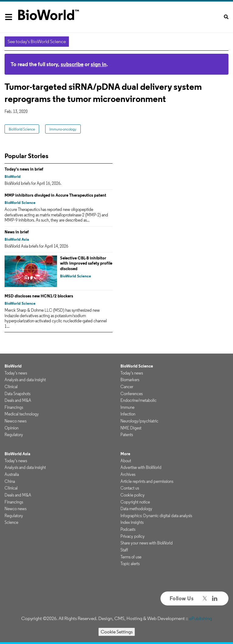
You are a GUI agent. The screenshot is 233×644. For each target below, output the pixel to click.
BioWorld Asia (17, 239)
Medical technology (22, 414)
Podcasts (128, 529)
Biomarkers (130, 380)
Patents (127, 435)
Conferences (132, 394)
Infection (128, 414)
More (125, 454)
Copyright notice (135, 502)
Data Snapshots (17, 394)
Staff (124, 550)
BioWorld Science (22, 129)
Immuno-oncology (63, 129)
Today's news (16, 373)
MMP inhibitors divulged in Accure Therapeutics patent (55, 195)
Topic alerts (130, 564)
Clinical (11, 387)
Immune (127, 407)
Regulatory (14, 435)
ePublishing (201, 618)
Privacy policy (133, 536)
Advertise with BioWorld (141, 467)
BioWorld (13, 176)
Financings (14, 407)
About (126, 461)
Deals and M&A (18, 400)
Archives (128, 474)
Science (11, 522)
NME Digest (131, 428)
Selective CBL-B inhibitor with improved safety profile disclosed (86, 263)
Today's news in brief (24, 169)
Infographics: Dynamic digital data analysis (156, 516)
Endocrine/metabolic (138, 400)
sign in (99, 64)
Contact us (130, 488)
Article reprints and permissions (147, 481)
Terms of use (131, 557)
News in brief (17, 232)
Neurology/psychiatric (139, 421)
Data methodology (136, 509)
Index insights (132, 522)
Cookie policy (133, 495)
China (10, 481)
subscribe (72, 64)
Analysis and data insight (25, 380)
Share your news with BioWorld (147, 543)
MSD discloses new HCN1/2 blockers (39, 296)
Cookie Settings (117, 632)
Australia (12, 474)
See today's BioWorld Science (37, 41)
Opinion (12, 428)
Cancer (127, 387)
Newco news (15, 421)
